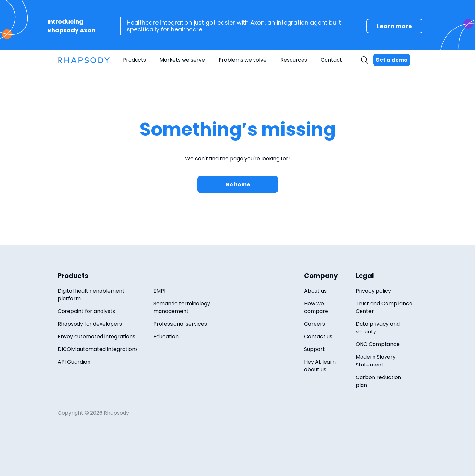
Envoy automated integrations (96, 337)
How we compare (316, 307)
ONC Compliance (378, 344)
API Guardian (74, 362)
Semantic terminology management (182, 307)
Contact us (318, 337)
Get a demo (392, 60)
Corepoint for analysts (86, 311)
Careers (315, 324)
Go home (238, 185)
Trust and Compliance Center (384, 307)
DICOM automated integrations (98, 349)
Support (315, 349)
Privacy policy (373, 291)
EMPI (159, 291)
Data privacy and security (378, 328)
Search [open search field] (365, 60)
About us (315, 291)
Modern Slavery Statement (376, 361)
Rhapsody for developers (90, 324)
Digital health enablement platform (91, 295)
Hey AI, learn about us (320, 366)
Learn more (394, 26)
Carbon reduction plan (378, 381)
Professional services (180, 324)
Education (166, 337)
